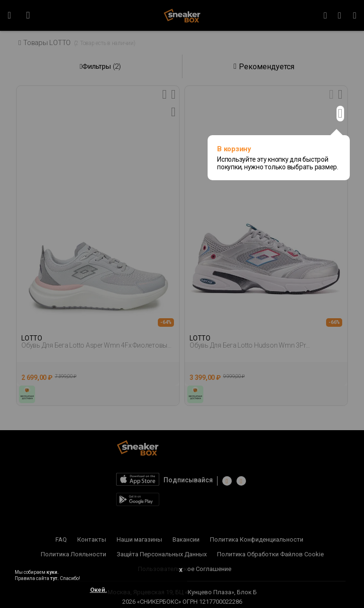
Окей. (99, 590)
